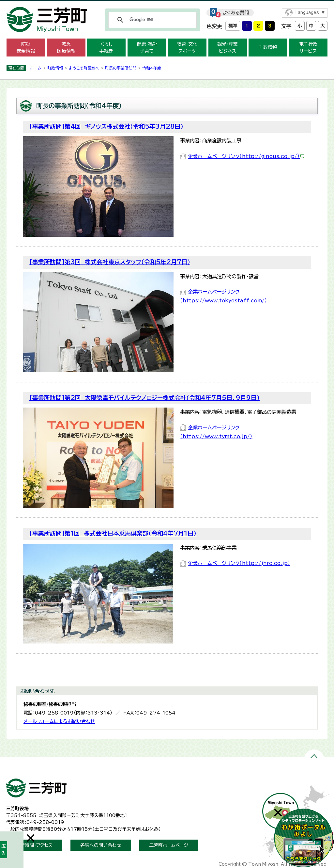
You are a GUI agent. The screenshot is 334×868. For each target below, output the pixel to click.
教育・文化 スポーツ (187, 48)
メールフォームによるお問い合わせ (59, 721)
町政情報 (268, 47)
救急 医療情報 (66, 48)
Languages (307, 13)
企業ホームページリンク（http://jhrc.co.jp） (239, 563)
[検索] (152, 20)
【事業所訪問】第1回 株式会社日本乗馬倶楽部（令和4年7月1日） (113, 533)
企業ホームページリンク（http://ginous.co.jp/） (246, 156)
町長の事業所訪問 (121, 68)
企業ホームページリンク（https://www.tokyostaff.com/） (224, 296)
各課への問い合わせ (101, 845)
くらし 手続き (106, 48)
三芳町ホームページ (169, 845)
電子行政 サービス (308, 48)
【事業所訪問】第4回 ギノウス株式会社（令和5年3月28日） (106, 126)
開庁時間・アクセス (34, 845)
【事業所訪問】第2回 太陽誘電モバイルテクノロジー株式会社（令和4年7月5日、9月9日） (144, 398)
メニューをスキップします (167, 4)
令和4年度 (152, 68)
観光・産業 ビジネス (228, 48)
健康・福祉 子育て (147, 48)
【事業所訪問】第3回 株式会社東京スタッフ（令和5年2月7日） (110, 262)
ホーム (36, 68)
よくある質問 (236, 13)
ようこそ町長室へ (84, 68)
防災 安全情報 (26, 48)
